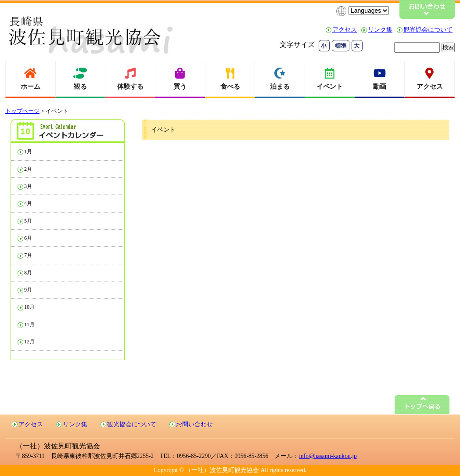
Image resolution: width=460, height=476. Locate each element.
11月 (29, 325)
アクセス (345, 30)
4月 (28, 203)
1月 (28, 151)
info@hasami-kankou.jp (328, 456)
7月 (28, 255)
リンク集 (380, 30)
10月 (29, 307)
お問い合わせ (194, 424)
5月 (28, 221)
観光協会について (428, 30)
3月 (28, 186)
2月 (28, 169)
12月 (29, 342)
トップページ (22, 111)
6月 (28, 238)
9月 (28, 290)
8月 (28, 273)
